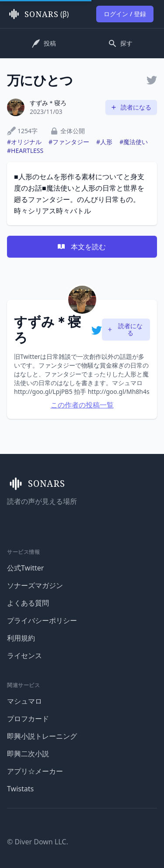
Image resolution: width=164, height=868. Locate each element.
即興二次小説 (28, 754)
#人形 (104, 142)
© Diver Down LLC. (38, 842)
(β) (38, 14)
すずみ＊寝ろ (48, 103)
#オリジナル (24, 142)
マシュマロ (24, 701)
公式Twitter (25, 568)
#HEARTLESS (25, 151)
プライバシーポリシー (42, 620)
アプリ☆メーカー (35, 771)
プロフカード (28, 719)
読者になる (131, 107)
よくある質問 (28, 603)
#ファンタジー (69, 142)
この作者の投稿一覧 (82, 405)
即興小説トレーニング (42, 736)
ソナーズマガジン (35, 585)
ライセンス (24, 655)
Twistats (20, 789)
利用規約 (21, 638)
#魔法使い (134, 142)
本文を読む (81, 247)
